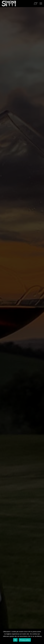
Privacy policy (25, 640)
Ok (15, 640)
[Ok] (41, 636)
